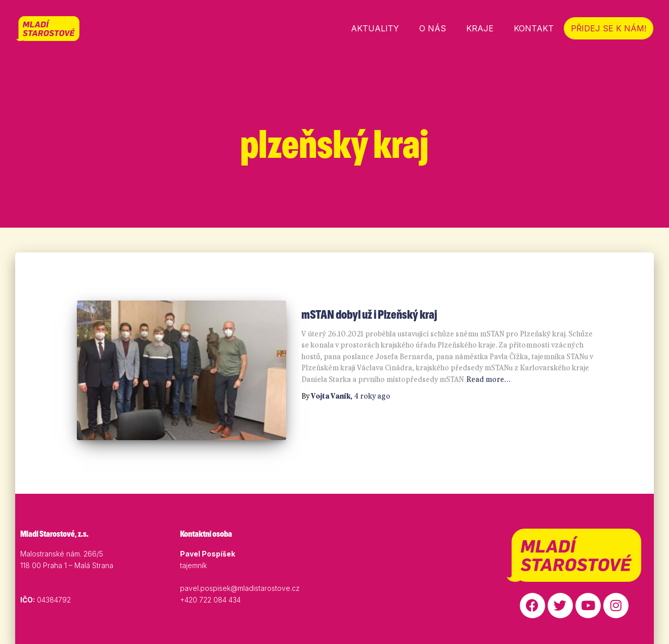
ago (372, 396)
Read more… (488, 379)
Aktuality (375, 28)
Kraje (480, 28)
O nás (433, 28)
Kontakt (534, 28)
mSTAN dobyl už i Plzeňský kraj (369, 314)
